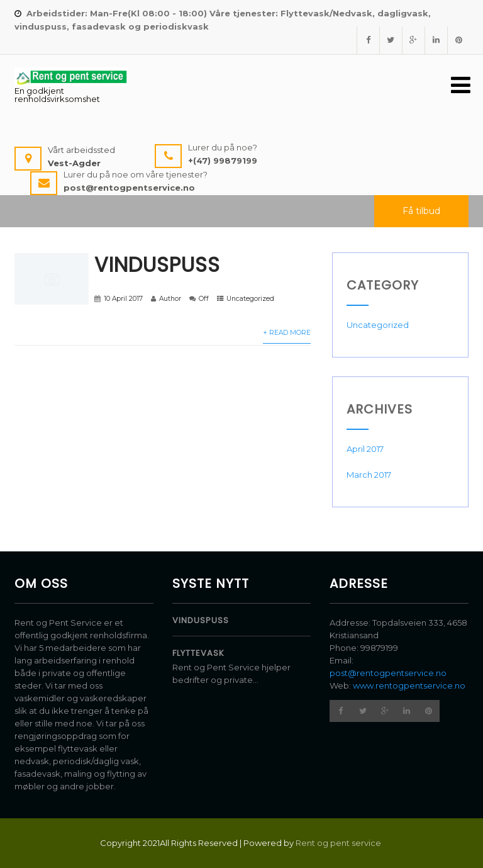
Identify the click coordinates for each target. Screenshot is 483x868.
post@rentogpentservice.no (388, 673)
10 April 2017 (123, 299)
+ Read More (287, 333)
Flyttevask (198, 653)
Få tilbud (421, 211)
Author (170, 299)
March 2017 (369, 475)
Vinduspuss (157, 265)
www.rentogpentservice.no (409, 685)
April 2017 (365, 449)
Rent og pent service (339, 843)
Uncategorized (250, 299)
